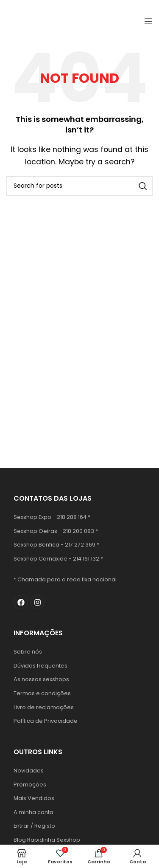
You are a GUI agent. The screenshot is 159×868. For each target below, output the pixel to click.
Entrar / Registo (34, 826)
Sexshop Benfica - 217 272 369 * (56, 545)
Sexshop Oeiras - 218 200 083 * (56, 531)
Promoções (30, 785)
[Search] (79, 186)
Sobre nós (28, 652)
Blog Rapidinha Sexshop (47, 840)
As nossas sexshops (41, 679)
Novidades (29, 771)
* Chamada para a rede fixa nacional (65, 579)
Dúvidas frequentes (40, 666)
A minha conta (33, 812)
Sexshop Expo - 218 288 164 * (52, 517)
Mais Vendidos (34, 798)
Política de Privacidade (46, 721)
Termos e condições (42, 693)
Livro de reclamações (44, 707)
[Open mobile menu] (148, 21)
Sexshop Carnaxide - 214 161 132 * (58, 559)
